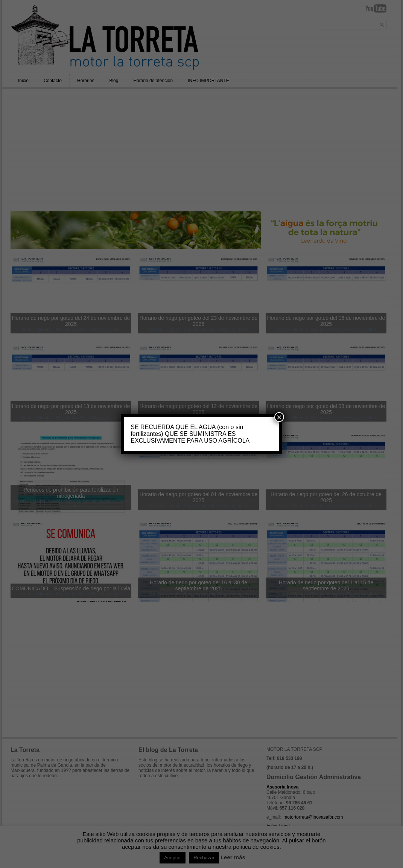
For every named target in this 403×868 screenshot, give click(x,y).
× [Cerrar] (279, 417)
